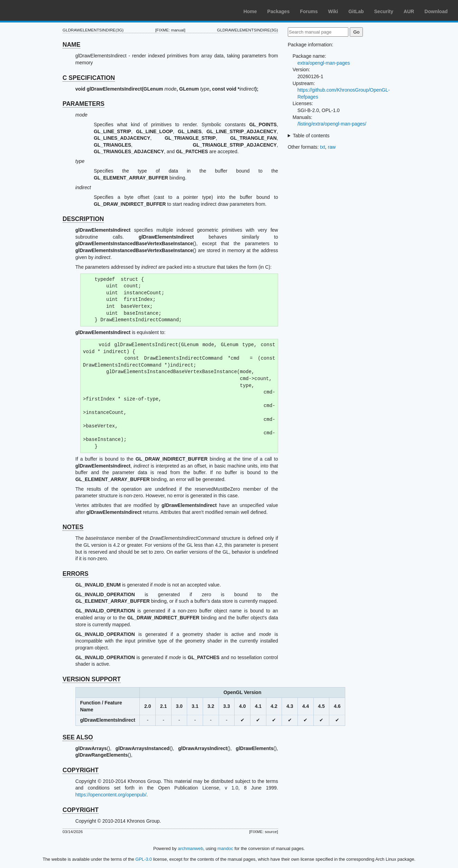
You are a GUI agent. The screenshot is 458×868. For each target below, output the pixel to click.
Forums (309, 11)
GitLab (356, 11)
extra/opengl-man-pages (324, 63)
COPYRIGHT (81, 770)
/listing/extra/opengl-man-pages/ (332, 124)
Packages (279, 11)
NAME (72, 45)
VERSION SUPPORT (92, 679)
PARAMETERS (84, 104)
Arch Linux (38, 10)
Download (436, 11)
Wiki (333, 11)
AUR (409, 11)
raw (332, 147)
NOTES (73, 527)
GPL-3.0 (144, 859)
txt (323, 147)
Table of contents (311, 136)
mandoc (226, 848)
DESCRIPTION (83, 219)
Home (250, 11)
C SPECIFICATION (89, 78)
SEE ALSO (78, 737)
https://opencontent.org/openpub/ (111, 795)
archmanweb (190, 848)
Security (384, 11)
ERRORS (76, 574)
